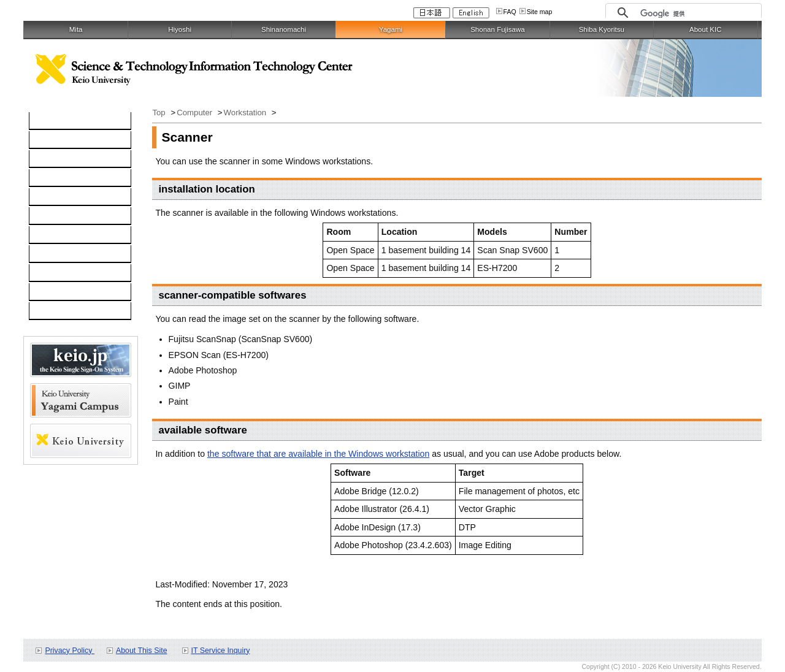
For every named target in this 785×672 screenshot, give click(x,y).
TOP (44, 121)
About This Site (142, 651)
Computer (55, 140)
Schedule (54, 273)
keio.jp (48, 197)
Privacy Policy (69, 651)
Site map (540, 12)
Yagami (391, 29)
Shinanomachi (284, 29)
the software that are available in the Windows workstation (318, 454)
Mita (76, 29)
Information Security (74, 216)
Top (160, 113)
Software (53, 178)
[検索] (698, 13)
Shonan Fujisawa (497, 29)
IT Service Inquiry (221, 651)
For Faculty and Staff (75, 311)
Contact (51, 254)
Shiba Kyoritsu (602, 29)
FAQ (510, 12)
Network (52, 159)
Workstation (246, 113)
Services (52, 235)
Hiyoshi (180, 29)
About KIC (706, 29)
